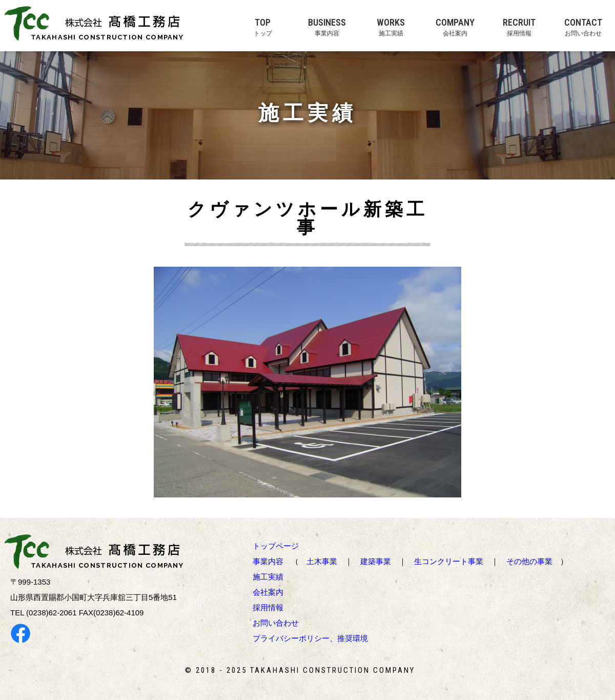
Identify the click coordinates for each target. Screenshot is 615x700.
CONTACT (583, 27)
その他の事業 (529, 561)
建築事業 (376, 561)
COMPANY (455, 27)
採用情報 (268, 607)
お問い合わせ (276, 623)
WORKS (391, 27)
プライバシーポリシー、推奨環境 (310, 638)
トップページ (276, 546)
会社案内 (268, 592)
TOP (263, 27)
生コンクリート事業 (449, 561)
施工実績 (268, 577)
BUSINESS (327, 27)
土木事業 (322, 561)
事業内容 (268, 561)
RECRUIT (519, 27)
